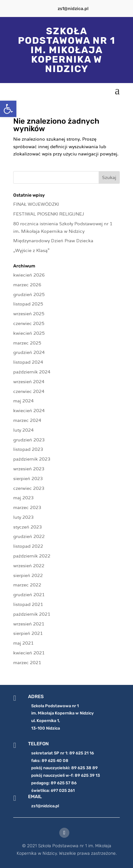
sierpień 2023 (28, 479)
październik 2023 (32, 459)
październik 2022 (32, 556)
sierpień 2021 (28, 633)
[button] (8, 109)
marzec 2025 (27, 343)
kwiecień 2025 (29, 333)
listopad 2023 (28, 449)
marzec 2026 (27, 285)
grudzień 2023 (29, 440)
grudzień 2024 (29, 352)
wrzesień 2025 (29, 314)
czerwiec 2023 (29, 488)
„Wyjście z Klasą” (31, 250)
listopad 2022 (28, 546)
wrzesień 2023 (29, 469)
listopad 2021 (28, 604)
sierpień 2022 (28, 575)
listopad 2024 (28, 362)
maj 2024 (23, 401)
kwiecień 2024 (29, 411)
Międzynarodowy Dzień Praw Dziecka (53, 241)
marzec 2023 (27, 507)
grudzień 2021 (29, 595)
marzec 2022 (27, 585)
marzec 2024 (27, 420)
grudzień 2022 (29, 536)
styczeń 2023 (28, 527)
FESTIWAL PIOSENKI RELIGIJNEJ (49, 214)
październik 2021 (32, 614)
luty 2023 (23, 517)
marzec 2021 (27, 663)
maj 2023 (23, 498)
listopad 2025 (28, 304)
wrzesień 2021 (29, 624)
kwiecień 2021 (29, 653)
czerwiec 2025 (29, 323)
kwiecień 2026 (29, 275)
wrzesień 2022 (29, 566)
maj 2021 (23, 643)
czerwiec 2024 (29, 391)
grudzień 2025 (29, 294)
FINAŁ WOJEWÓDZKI (36, 204)
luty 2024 (23, 430)
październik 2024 (32, 372)
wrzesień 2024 (29, 382)
